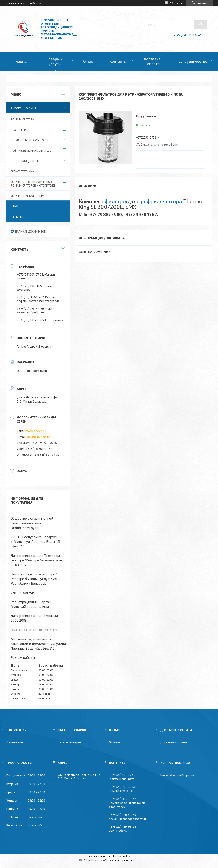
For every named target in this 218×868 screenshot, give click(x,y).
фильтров (117, 201)
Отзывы (17, 217)
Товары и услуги (55, 61)
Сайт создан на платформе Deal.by (109, 856)
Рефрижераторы (23, 119)
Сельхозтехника (22, 171)
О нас (88, 61)
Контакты (118, 61)
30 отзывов (177, 3)
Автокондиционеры (25, 161)
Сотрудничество (193, 61)
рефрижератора (161, 201)
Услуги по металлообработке (32, 196)
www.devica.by (36, 431)
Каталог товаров (70, 742)
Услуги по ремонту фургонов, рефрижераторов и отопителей (33, 184)
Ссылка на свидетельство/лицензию (34, 630)
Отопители (18, 130)
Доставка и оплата (153, 61)
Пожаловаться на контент (124, 860)
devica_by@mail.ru (39, 437)
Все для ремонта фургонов (30, 140)
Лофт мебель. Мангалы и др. (31, 151)
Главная (21, 61)
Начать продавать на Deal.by (24, 3)
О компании (15, 742)
